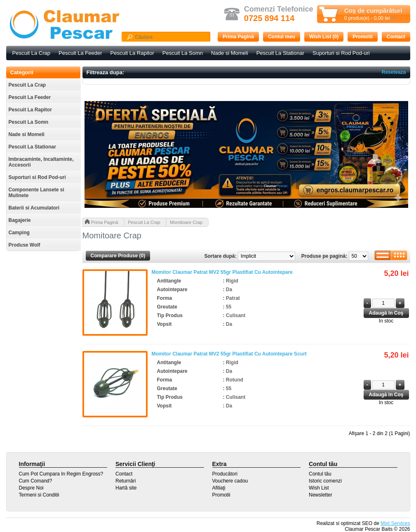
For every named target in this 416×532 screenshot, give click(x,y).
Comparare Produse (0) (118, 256)
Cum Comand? (36, 481)
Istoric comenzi (325, 481)
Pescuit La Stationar (280, 53)
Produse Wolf (25, 245)
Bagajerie (20, 220)
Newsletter (321, 495)
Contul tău (320, 474)
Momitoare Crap (186, 222)
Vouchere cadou (230, 481)
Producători (225, 474)
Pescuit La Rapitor (132, 53)
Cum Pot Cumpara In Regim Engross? (61, 474)
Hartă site (126, 488)
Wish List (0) (324, 37)
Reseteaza (394, 72)
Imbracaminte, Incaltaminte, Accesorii (41, 162)
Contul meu (282, 37)
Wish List (319, 488)
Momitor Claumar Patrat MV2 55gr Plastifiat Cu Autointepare (222, 272)
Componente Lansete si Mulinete (36, 193)
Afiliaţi (219, 488)
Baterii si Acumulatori (34, 208)
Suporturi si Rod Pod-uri (341, 53)
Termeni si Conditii (39, 495)
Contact (396, 37)
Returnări (126, 481)
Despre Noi (31, 488)
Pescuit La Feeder (80, 53)
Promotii (363, 37)
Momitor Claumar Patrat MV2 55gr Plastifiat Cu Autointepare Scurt (229, 354)
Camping (19, 233)
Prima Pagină (238, 37)
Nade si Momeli (230, 53)
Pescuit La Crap (32, 53)
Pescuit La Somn (183, 53)
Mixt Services (395, 523)
